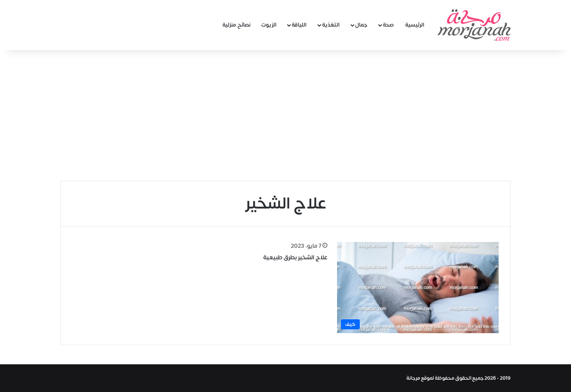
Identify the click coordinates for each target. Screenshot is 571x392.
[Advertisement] (285, 115)
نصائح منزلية (236, 25)
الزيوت (269, 25)
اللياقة (299, 25)
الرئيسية (415, 25)
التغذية (331, 25)
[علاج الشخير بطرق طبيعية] (418, 288)
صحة (388, 25)
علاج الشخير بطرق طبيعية (295, 258)
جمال (361, 25)
